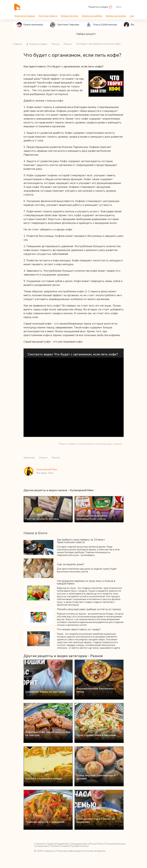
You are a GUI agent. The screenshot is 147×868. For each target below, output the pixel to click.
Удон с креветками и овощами (96, 735)
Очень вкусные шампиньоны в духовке (96, 777)
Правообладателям (58, 844)
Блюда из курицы (25, 16)
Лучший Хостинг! (80, 846)
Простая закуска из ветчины (42, 519)
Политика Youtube (59, 846)
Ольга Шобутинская (101, 25)
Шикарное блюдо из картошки (45, 692)
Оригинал (29, 458)
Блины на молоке (116, 16)
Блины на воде (70, 16)
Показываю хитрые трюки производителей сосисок (92, 517)
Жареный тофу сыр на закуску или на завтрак (48, 734)
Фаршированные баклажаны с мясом (96, 690)
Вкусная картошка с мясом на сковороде (95, 820)
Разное (43, 458)
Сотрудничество (79, 844)
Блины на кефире (92, 16)
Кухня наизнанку (30, 25)
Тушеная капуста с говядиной (45, 822)
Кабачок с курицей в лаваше (44, 779)
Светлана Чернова (65, 25)
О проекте (40, 844)
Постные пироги (48, 16)
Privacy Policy (96, 844)
